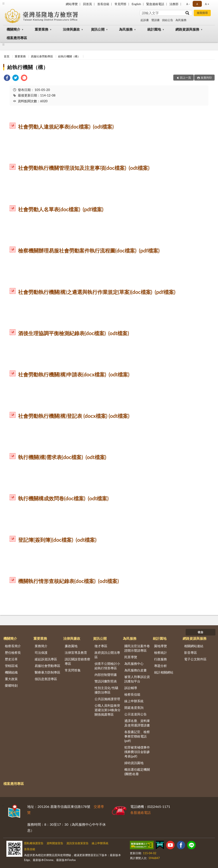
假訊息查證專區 (46, 679)
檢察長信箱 (132, 694)
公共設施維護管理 (107, 699)
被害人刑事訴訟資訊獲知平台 (137, 679)
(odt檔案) (103, 127)
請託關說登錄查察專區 (77, 661)
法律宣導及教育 (76, 652)
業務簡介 (41, 646)
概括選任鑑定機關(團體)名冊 (137, 772)
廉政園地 (71, 646)
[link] (7, 78)
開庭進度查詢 (134, 708)
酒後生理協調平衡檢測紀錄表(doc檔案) (62, 333)
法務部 (174, 4)
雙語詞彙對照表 (106, 681)
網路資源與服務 (187, 29)
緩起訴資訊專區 (46, 659)
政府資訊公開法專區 (107, 655)
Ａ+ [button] (207, 4)
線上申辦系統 (134, 701)
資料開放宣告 (55, 843)
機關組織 (11, 672)
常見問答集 (73, 670)
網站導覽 (72, 4)
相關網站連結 (194, 646)
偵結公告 (168, 20)
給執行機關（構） (69, 56)
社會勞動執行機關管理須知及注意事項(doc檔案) (72, 168)
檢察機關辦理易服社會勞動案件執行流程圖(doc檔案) (77, 250)
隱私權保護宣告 (34, 843)
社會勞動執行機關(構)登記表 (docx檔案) (63, 416)
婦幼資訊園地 (134, 763)
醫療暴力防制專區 (47, 672)
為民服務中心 (134, 664)
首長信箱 (103, 4)
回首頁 (87, 4)
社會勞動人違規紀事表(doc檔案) (54, 127)
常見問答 (120, 4)
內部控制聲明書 (106, 675)
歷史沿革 (11, 659)
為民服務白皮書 (136, 670)
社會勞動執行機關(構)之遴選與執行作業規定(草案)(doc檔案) (85, 292)
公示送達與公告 (136, 714)
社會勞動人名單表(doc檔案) (49, 209)
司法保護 (41, 652)
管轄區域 (11, 666)
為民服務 (181, 20)
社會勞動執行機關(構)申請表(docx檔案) (62, 374)
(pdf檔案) (93, 209)
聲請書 (156, 20)
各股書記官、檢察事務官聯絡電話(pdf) (137, 736)
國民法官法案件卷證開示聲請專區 (137, 648)
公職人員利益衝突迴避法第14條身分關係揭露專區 (108, 710)
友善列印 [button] (206, 78)
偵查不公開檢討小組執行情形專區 (107, 666)
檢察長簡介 (13, 646)
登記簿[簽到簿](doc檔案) (46, 540)
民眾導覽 (131, 657)
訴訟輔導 (131, 688)
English (136, 4)
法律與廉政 (71, 29)
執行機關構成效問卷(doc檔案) (52, 498)
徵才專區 (101, 646)
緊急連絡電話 (155, 4)
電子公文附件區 (195, 659)
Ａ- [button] (188, 4)
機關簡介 (13, 29)
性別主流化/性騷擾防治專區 (106, 690)
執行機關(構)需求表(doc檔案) (51, 457)
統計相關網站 (164, 672)
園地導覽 (161, 646)
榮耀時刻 (11, 685)
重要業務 (42, 29)
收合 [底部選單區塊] (201, 632)
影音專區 (191, 652)
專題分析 (161, 666)
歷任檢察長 (13, 652)
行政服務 (161, 659)
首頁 (7, 56)
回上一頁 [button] (185, 78)
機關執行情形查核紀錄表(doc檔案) (57, 581)
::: (3, 3)
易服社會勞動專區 (42, 56)
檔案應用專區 (17, 38)
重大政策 (11, 679)
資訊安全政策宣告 (77, 843)
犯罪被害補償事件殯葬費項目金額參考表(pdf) (137, 752)
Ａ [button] (197, 4)
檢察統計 (161, 652)
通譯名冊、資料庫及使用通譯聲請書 (137, 723)
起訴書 (145, 20)
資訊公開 (98, 29)
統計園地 (154, 29)
